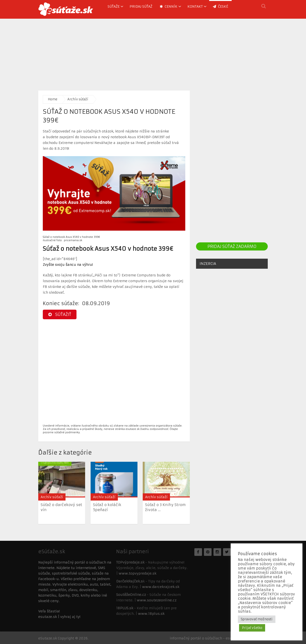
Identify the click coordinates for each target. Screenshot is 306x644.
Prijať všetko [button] (252, 628)
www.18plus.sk (151, 614)
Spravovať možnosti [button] (257, 619)
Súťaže (114, 6)
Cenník (169, 6)
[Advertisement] (153, 52)
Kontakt (195, 6)
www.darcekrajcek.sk (161, 587)
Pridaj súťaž (141, 6)
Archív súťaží (78, 99)
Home (53, 99)
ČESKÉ (220, 6)
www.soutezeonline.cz (157, 600)
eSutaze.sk (48, 638)
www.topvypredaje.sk (137, 573)
